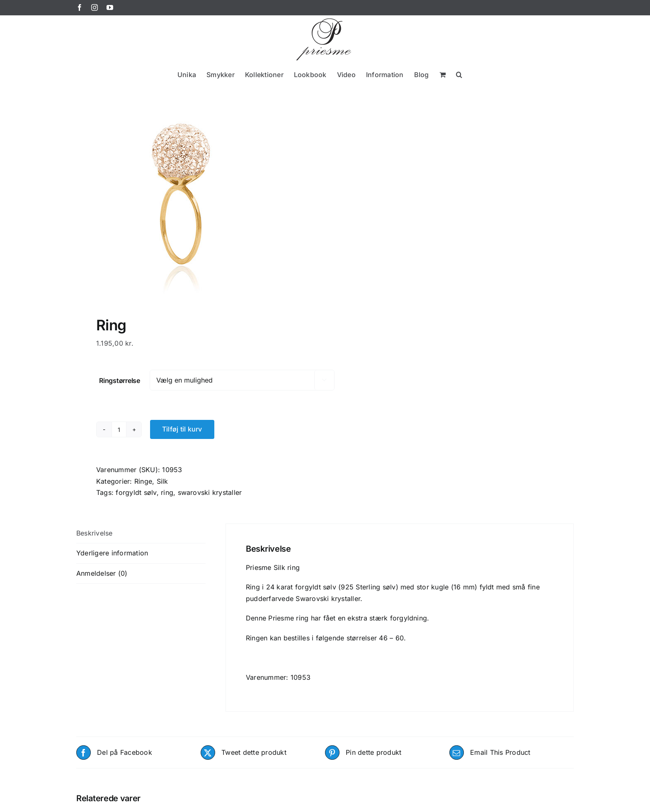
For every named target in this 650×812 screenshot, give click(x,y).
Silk (162, 481)
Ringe (143, 481)
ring (167, 492)
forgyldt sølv (136, 492)
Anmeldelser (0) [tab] (102, 573)
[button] (459, 74)
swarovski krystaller (210, 492)
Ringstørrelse (120, 381)
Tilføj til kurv (182, 429)
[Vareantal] (119, 429)
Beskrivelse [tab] (95, 533)
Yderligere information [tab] (112, 553)
